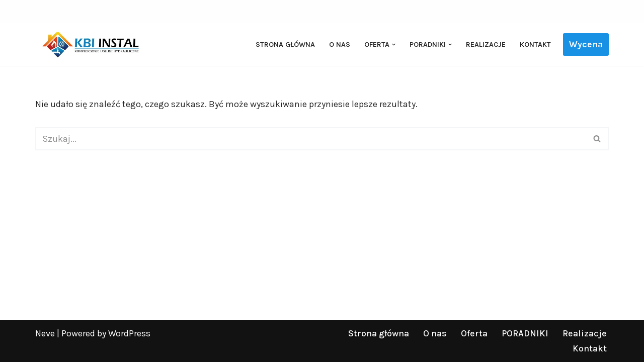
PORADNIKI (525, 333)
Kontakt (535, 44)
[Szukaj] (311, 139)
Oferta (474, 333)
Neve (45, 333)
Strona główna (285, 44)
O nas (340, 44)
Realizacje (486, 44)
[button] (394, 44)
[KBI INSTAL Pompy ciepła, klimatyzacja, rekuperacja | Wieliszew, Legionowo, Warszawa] (91, 44)
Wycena (586, 44)
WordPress (129, 333)
